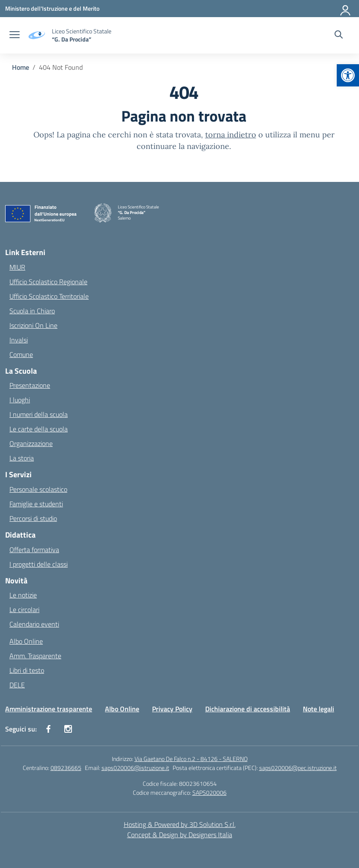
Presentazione (30, 385)
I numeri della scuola (39, 414)
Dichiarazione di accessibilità (248, 709)
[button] (348, 75)
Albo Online (26, 641)
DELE (17, 685)
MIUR (17, 267)
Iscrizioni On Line (33, 325)
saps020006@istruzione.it (135, 768)
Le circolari (24, 609)
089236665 (66, 768)
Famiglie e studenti (36, 504)
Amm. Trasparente (35, 656)
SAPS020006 (209, 792)
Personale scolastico (38, 489)
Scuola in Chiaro (32, 311)
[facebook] (48, 729)
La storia (22, 458)
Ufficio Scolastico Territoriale (49, 296)
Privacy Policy (172, 709)
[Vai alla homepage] (82, 35)
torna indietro (231, 135)
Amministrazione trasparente (49, 709)
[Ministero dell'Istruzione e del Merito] (52, 8)
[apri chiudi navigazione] (15, 36)
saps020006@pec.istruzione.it (298, 768)
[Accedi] (346, 9)
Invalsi (19, 340)
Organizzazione (31, 443)
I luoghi (20, 400)
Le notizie (23, 595)
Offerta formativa (34, 550)
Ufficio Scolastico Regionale (48, 282)
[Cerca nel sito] (339, 36)
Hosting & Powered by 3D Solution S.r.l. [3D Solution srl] (180, 824)
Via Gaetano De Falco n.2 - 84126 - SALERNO (191, 759)
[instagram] (68, 729)
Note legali (319, 709)
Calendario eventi (34, 624)
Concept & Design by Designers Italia (180, 835)
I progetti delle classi (39, 564)
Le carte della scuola (39, 429)
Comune (21, 354)
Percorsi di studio (33, 518)
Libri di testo (27, 670)
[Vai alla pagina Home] (21, 67)
